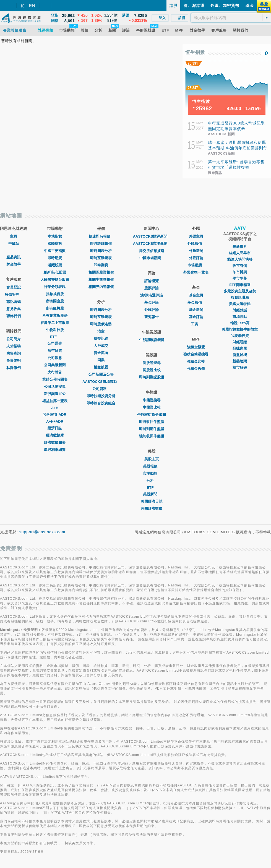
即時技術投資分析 (101, 396)
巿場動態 (196, 265)
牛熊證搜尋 (152, 400)
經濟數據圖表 (55, 442)
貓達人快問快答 (240, 259)
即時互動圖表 (101, 258)
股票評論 (152, 288)
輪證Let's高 (240, 323)
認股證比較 (152, 370)
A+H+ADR (55, 421)
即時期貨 (55, 258)
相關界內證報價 (101, 287)
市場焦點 (240, 317)
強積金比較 (196, 361)
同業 (101, 360)
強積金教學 (196, 369)
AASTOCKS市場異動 (101, 382)
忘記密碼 (14, 302)
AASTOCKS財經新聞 (152, 236)
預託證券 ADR (55, 414)
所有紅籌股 (55, 308)
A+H (55, 408)
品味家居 (240, 348)
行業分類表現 (55, 287)
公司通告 (55, 343)
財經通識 (240, 342)
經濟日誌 (55, 428)
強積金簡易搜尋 (196, 354)
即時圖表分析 (101, 251)
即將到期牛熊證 (152, 429)
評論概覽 (152, 281)
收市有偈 (240, 266)
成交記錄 (101, 338)
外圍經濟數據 (152, 509)
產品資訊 (14, 257)
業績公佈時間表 (55, 379)
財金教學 (14, 264)
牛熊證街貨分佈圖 (152, 414)
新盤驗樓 (240, 355)
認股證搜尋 (152, 363)
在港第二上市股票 (55, 323)
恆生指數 (195, 52)
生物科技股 (55, 330)
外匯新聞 (196, 251)
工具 (196, 324)
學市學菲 (240, 278)
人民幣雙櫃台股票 (55, 280)
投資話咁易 (240, 297)
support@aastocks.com (42, 532)
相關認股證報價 (101, 272)
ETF (55, 337)
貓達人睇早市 (240, 253)
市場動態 (152, 473)
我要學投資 (240, 336)
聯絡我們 (14, 316)
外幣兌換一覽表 (196, 272)
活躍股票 (55, 265)
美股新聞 (152, 494)
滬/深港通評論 (152, 295)
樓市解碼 (240, 367)
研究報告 (152, 317)
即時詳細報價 (101, 244)
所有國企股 (55, 301)
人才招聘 (14, 346)
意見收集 (14, 309)
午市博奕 (240, 272)
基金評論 (152, 302)
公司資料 (101, 389)
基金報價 (196, 302)
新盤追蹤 (240, 361)
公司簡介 (14, 339)
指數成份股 (55, 294)
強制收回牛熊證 (152, 436)
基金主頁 (196, 295)
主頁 (14, 236)
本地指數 (55, 236)
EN (32, 5)
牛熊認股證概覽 (152, 340)
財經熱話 (240, 310)
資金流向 (101, 353)
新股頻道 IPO (55, 394)
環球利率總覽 (55, 450)
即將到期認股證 (152, 377)
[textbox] (231, 18)
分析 (152, 481)
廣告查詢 (14, 353)
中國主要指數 (55, 251)
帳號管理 (14, 294)
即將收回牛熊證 (152, 422)
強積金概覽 (196, 347)
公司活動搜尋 (55, 387)
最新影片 (240, 247)
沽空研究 (55, 351)
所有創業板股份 (55, 315)
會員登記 (14, 287)
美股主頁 (152, 459)
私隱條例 (14, 368)
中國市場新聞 (152, 258)
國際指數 (55, 244)
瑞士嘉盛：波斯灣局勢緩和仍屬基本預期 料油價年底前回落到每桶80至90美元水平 (238, 148)
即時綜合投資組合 (101, 403)
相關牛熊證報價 (101, 280)
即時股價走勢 (101, 324)
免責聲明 (14, 361)
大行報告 (55, 372)
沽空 (101, 331)
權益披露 (101, 367)
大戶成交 (101, 346)
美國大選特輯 (240, 304)
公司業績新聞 (55, 365)
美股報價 (152, 466)
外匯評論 (152, 310)
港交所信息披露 (152, 251)
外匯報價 (196, 244)
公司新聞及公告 (101, 374)
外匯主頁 (196, 236)
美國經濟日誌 (152, 501)
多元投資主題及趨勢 (240, 291)
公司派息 (55, 358)
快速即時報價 (101, 236)
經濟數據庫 (55, 435)
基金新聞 (196, 310)
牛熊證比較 (152, 407)
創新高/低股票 (55, 272)
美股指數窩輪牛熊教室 (240, 329)
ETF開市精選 (240, 285)
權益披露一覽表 (55, 401)
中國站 (14, 244)
